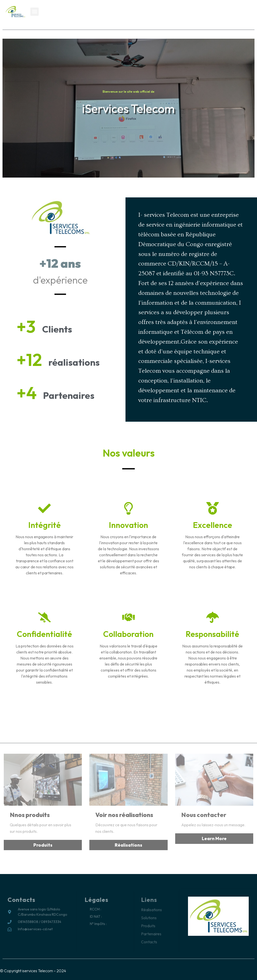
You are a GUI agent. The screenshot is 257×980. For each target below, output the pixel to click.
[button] (35, 12)
